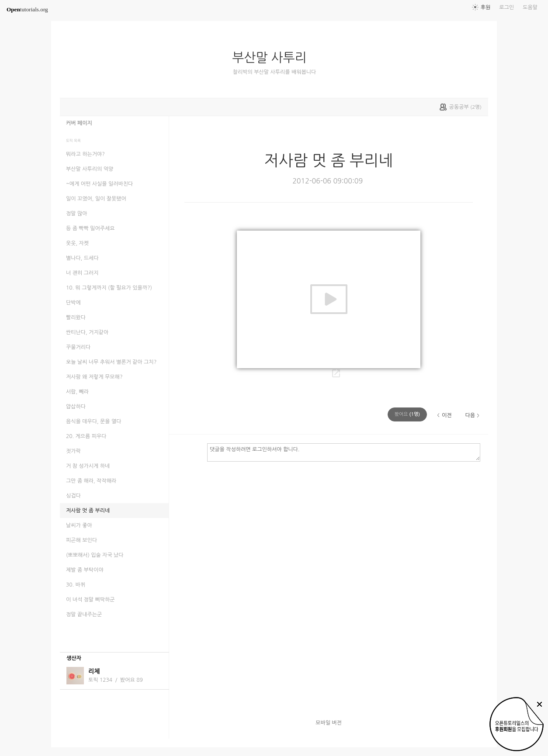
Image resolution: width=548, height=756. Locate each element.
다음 (470, 415)
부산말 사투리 (273, 58)
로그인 (506, 7)
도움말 (530, 7)
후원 (486, 7)
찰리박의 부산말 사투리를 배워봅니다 (275, 72)
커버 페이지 (79, 123)
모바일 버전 (329, 723)
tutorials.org (27, 9)
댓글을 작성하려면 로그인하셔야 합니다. (344, 452)
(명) (407, 414)
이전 (447, 415)
